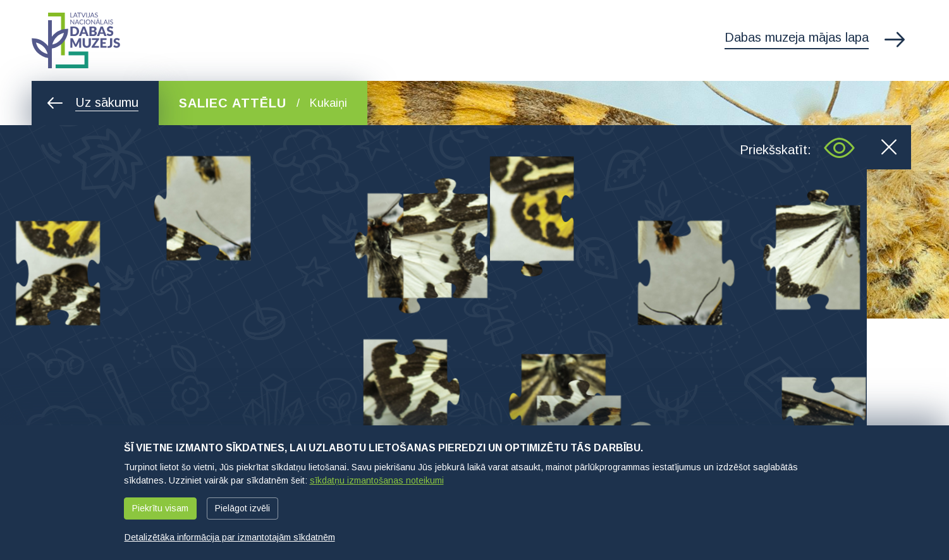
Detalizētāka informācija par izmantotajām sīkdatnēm (230, 537)
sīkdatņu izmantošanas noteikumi (377, 480)
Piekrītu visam (160, 508)
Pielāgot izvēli (242, 508)
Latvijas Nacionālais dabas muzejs (76, 40)
